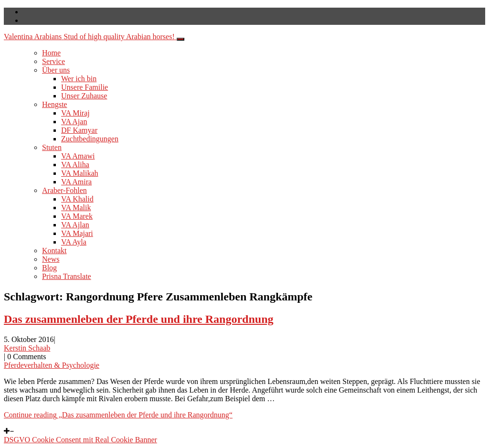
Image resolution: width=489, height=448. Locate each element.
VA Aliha (75, 165)
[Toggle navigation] (181, 39)
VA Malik (76, 208)
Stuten (52, 147)
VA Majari (77, 233)
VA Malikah (80, 173)
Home (51, 53)
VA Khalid (77, 199)
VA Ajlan (75, 225)
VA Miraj (75, 113)
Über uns (56, 70)
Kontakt (54, 251)
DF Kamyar (79, 130)
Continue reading (118, 415)
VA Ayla (74, 242)
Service (53, 61)
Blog (49, 268)
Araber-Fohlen (64, 190)
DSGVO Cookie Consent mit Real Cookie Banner (80, 440)
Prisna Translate (67, 276)
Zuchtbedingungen (90, 139)
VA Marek (77, 216)
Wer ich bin (79, 79)
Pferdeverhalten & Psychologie (52, 365)
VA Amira (76, 182)
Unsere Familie (85, 87)
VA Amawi (78, 156)
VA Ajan (74, 122)
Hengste (54, 104)
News (51, 259)
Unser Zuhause (84, 96)
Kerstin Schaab (27, 348)
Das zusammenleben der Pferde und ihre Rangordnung (139, 319)
